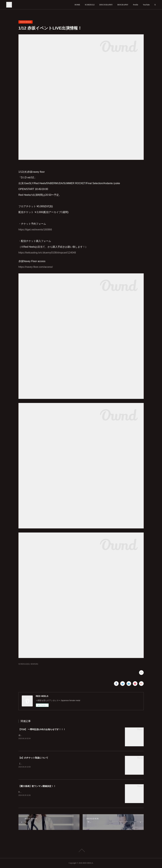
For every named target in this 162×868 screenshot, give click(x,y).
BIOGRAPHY (123, 5)
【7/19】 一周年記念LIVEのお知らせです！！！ (42, 729)
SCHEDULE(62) (24, 664)
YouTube (146, 5)
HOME (77, 5)
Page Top (81, 850)
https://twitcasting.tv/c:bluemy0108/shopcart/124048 (47, 253)
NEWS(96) (34, 664)
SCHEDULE (90, 5)
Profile (136, 5)
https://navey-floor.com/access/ (36, 267)
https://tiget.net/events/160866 (35, 230)
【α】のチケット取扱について (33, 758)
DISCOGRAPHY (106, 5)
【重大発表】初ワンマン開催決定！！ (37, 786)
